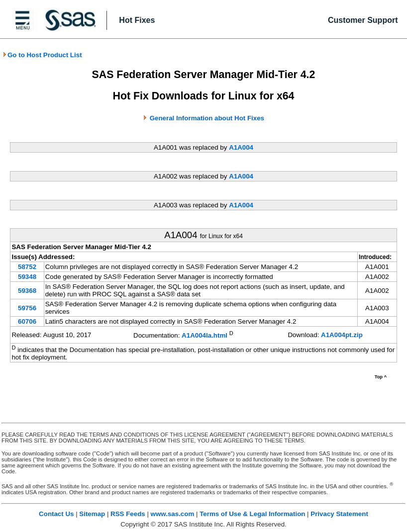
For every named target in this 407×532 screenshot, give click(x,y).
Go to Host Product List (42, 55)
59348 (27, 277)
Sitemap (92, 514)
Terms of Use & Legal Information (252, 514)
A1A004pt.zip (342, 335)
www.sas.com (173, 514)
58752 (27, 267)
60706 (27, 321)
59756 (27, 308)
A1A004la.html (204, 336)
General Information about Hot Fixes (207, 118)
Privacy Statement (339, 514)
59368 (27, 291)
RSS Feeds (128, 514)
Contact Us (56, 514)
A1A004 (241, 147)
